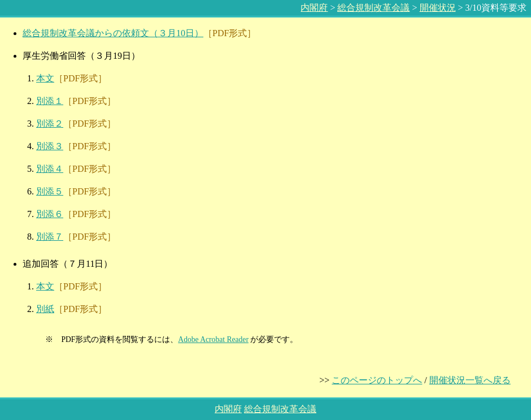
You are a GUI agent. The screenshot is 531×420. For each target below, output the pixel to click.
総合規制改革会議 (373, 8)
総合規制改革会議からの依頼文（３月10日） (113, 33)
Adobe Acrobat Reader (213, 339)
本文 (45, 78)
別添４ (50, 169)
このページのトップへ (377, 380)
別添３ (50, 146)
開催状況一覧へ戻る (470, 380)
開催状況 (438, 8)
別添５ (50, 191)
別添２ (50, 124)
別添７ (50, 237)
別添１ (50, 101)
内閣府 (314, 8)
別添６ (50, 214)
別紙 (45, 309)
